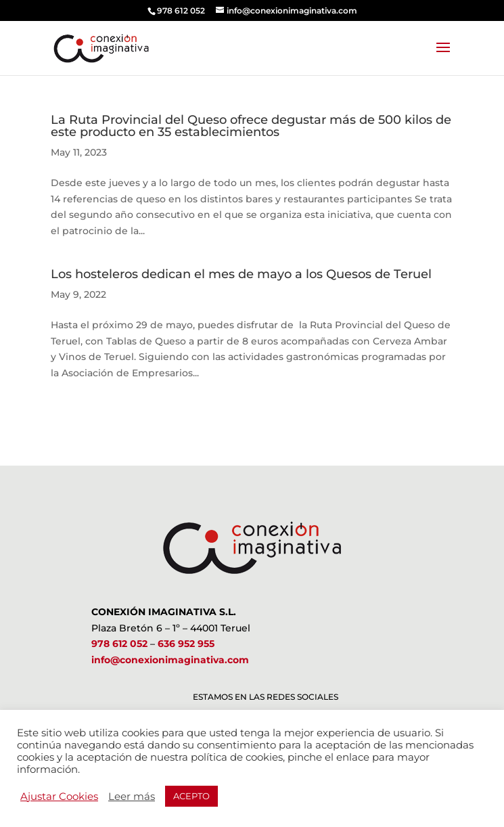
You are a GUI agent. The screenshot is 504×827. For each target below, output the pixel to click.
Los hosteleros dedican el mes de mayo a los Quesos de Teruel (241, 274)
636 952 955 (186, 644)
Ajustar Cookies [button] (59, 797)
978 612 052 (119, 644)
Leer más (132, 797)
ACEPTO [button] (191, 796)
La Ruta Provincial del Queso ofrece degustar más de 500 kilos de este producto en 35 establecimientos (251, 126)
